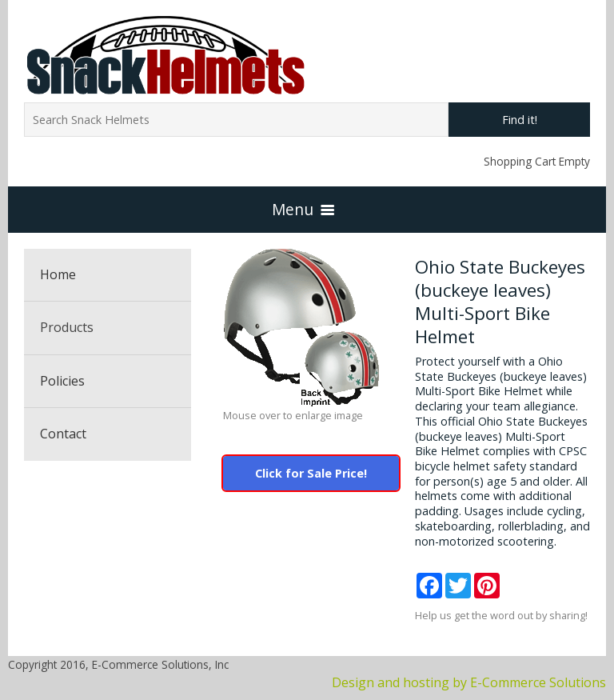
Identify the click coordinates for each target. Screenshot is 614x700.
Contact (63, 434)
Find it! (520, 120)
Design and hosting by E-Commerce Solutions (469, 682)
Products (67, 327)
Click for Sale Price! (311, 473)
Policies (62, 381)
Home (58, 274)
